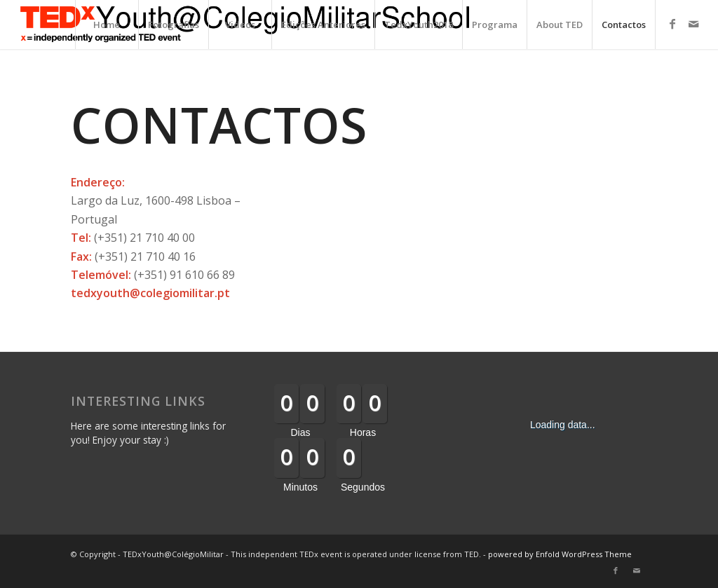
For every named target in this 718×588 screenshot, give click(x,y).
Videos (240, 25)
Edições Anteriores (323, 25)
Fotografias (174, 25)
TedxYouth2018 (419, 25)
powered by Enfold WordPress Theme (560, 554)
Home (107, 25)
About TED (560, 25)
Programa (495, 25)
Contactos (624, 25)
